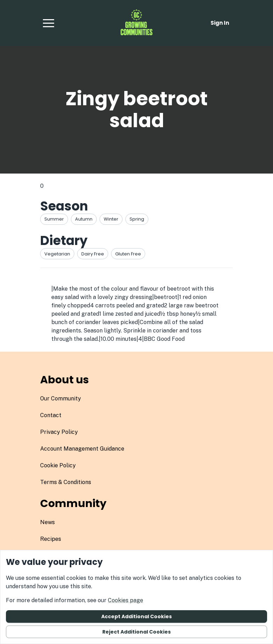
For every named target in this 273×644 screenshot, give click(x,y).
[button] (49, 23)
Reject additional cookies (136, 632)
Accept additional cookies (136, 616)
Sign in (220, 23)
